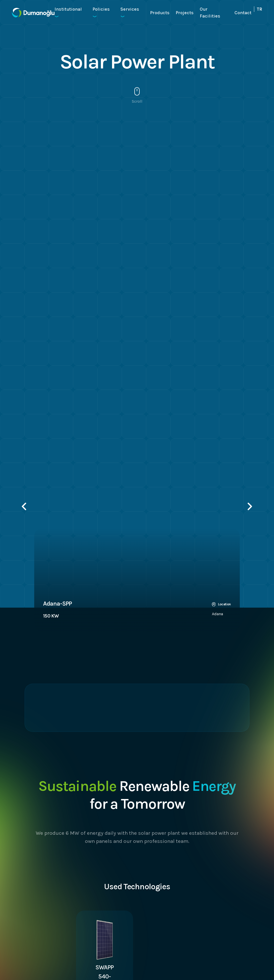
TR (259, 9)
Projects (185, 13)
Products (160, 13)
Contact (243, 13)
